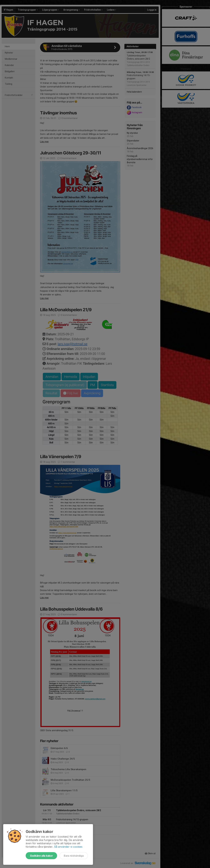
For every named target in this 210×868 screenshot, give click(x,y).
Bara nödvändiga (74, 856)
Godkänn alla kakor (41, 856)
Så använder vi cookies (68, 847)
